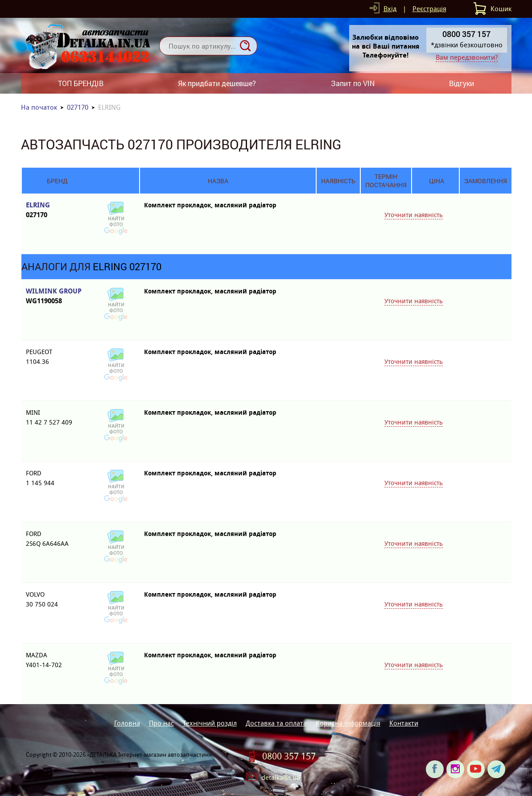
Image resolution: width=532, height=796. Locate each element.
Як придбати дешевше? (217, 83)
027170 (78, 107)
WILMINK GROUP (57, 296)
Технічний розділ (210, 723)
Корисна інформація (348, 723)
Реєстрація (429, 9)
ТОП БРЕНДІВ (81, 83)
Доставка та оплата (276, 723)
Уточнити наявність (414, 215)
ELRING (57, 210)
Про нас (161, 723)
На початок (39, 107)
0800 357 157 (289, 756)
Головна (127, 723)
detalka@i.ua (281, 777)
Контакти (404, 723)
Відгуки (462, 83)
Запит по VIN (353, 83)
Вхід (390, 9)
